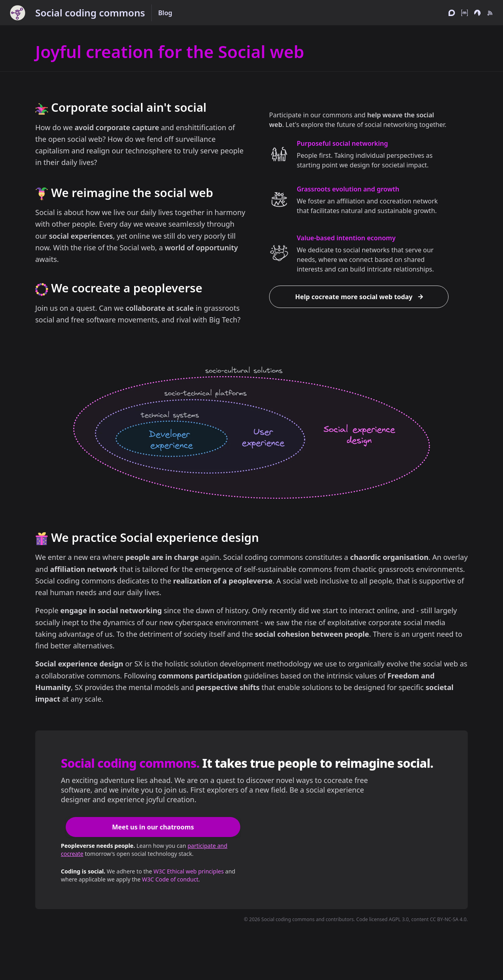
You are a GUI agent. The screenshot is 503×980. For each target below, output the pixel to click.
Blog (165, 13)
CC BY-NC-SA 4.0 (448, 919)
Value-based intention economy (346, 238)
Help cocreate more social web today (360, 297)
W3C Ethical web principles (188, 871)
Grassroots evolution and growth (348, 189)
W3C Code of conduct (170, 879)
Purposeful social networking (342, 143)
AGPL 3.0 (399, 919)
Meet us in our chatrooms (153, 827)
